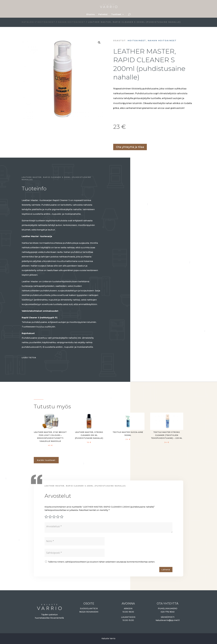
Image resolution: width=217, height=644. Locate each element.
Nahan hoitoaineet (72, 22)
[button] (99, 43)
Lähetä (166, 570)
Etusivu (91, 15)
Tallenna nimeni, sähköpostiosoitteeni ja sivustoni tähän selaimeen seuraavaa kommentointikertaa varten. (101, 562)
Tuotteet (116, 15)
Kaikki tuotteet (46, 460)
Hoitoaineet (46, 22)
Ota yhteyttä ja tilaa (130, 147)
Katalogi (28, 22)
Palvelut (103, 15)
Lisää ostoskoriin (114, 137)
